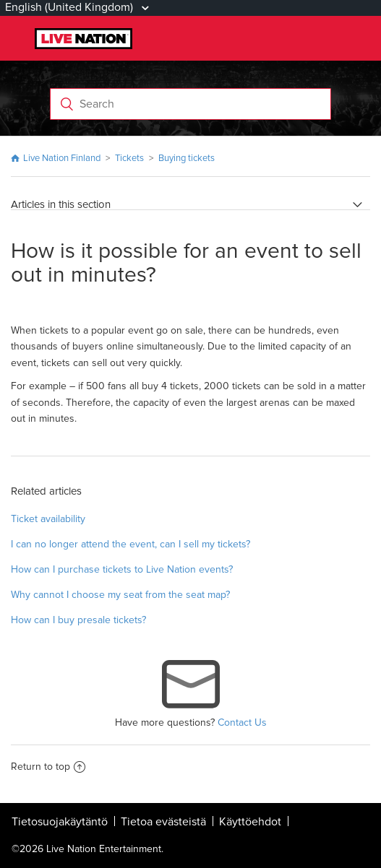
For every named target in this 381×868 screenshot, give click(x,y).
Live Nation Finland (62, 158)
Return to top (48, 767)
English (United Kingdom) (70, 7)
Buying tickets (187, 158)
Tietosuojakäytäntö (60, 822)
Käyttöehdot (250, 822)
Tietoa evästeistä (163, 822)
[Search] (191, 104)
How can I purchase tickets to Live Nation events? (122, 569)
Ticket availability (48, 519)
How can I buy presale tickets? (78, 620)
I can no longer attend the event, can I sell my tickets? (130, 544)
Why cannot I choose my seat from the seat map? (120, 595)
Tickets (129, 158)
